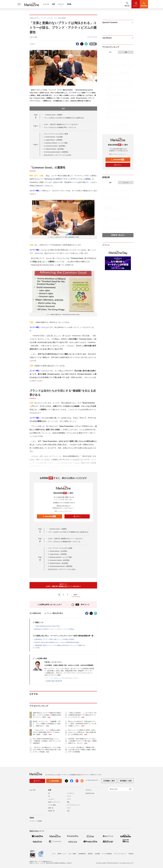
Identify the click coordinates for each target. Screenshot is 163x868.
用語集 (69, 4)
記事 (53, 4)
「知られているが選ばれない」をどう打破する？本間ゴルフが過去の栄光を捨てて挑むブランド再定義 (47, 750)
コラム (32, 44)
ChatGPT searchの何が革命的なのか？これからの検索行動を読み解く (57, 642)
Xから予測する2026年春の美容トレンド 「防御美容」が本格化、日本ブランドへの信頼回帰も (47, 741)
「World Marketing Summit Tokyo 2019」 (48, 626)
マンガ (69, 796)
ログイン (77, 516)
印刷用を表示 (35, 613)
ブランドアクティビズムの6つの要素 (56, 134)
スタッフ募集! (72, 854)
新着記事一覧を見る (118, 235)
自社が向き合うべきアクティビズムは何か (58, 155)
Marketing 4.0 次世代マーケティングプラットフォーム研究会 (54, 629)
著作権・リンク (62, 854)
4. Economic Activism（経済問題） (55, 146)
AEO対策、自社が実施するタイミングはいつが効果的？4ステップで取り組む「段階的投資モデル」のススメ (82, 741)
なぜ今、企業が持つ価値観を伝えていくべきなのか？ (61, 124)
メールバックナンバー (63, 511)
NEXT (76, 595)
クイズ (69, 799)
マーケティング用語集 (36, 821)
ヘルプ (54, 854)
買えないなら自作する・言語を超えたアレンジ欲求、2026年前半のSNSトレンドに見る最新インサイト (82, 724)
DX (49, 793)
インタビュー (71, 793)
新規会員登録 (49, 516)
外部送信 (131, 854)
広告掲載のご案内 (109, 781)
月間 (126, 52)
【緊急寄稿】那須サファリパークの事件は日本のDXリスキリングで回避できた (60, 645)
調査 (68, 802)
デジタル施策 (52, 805)
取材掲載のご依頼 (126, 781)
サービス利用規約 (107, 854)
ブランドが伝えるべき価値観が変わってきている (60, 127)
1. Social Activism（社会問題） (54, 137)
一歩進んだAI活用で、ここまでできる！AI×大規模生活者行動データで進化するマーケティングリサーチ (82, 715)
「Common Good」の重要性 (53, 115)
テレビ (69, 808)
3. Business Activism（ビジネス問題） (56, 143)
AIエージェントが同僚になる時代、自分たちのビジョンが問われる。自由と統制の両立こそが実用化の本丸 (82, 732)
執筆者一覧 (51, 811)
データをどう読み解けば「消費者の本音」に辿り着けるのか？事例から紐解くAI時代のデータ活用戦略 (82, 750)
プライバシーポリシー (120, 854)
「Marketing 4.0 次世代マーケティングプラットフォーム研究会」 (68, 179)
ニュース (46, 4)
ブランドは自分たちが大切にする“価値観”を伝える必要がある (64, 118)
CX (49, 796)
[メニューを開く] (19, 4)
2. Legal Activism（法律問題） (54, 140)
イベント (61, 4)
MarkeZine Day (90, 793)
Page (36, 126)
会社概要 (97, 854)
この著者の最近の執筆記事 (53, 681)
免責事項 (90, 854)
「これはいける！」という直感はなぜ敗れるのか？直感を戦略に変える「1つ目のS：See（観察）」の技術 (47, 732)
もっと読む (36, 648)
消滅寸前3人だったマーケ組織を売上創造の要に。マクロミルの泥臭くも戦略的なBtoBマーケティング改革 (47, 715)
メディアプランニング (73, 805)
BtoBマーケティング (54, 802)
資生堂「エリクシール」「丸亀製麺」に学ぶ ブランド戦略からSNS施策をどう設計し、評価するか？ (47, 724)
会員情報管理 (82, 854)
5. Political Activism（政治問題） (54, 149)
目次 (78, 108)
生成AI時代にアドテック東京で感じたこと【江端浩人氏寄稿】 (55, 639)
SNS (68, 811)
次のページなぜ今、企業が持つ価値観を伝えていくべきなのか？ (63, 585)
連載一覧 (51, 808)
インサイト (51, 799)
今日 (110, 52)
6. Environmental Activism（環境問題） (57, 152)
